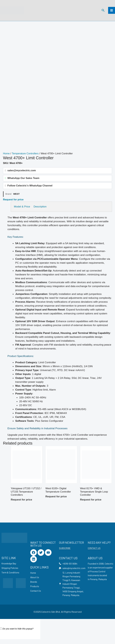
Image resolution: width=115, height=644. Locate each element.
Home (6, 156)
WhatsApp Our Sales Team (22, 181)
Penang (94, 583)
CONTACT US (94, 551)
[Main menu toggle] (112, 12)
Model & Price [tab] (22, 209)
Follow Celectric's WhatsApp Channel (28, 188)
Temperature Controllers (26, 156)
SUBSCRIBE (65, 551)
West (16, 197)
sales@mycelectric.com (21, 173)
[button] (103, 12)
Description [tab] (42, 209)
